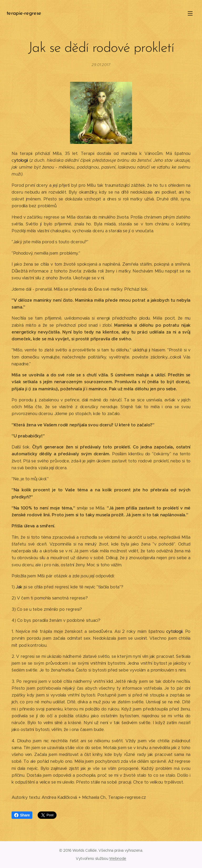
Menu (190, 13)
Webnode (118, 859)
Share (22, 815)
